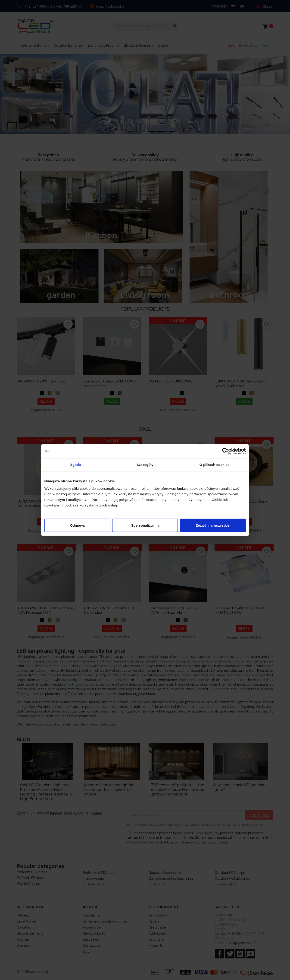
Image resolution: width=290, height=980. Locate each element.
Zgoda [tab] (76, 465)
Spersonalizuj (145, 525)
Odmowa (77, 525)
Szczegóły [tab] (145, 465)
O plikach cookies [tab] (214, 465)
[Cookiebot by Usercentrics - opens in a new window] (226, 451)
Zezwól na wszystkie (213, 525)
